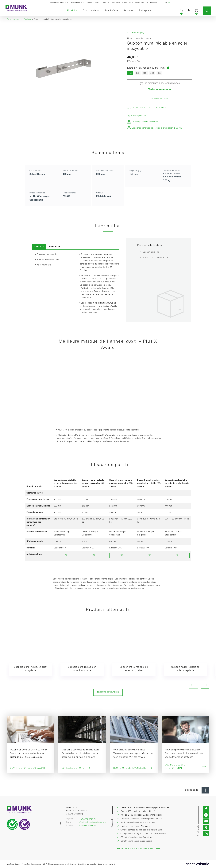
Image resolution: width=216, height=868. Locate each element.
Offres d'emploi (142, 2)
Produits (74, 10)
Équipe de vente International (185, 767)
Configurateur (91, 11)
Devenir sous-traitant (106, 864)
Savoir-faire (111, 11)
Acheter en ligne (160, 99)
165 (138, 73)
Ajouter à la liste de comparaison (150, 107)
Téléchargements (77, 2)
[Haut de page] (205, 790)
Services (128, 11)
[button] (181, 11)
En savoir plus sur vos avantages (138, 849)
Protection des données (32, 864)
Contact (154, 2)
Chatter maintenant (88, 826)
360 (159, 73)
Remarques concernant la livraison (62, 864)
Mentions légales (13, 864)
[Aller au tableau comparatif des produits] (168, 68)
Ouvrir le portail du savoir (30, 768)
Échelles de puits (76, 768)
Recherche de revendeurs (122, 2)
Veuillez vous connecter (160, 89)
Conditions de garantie (87, 864)
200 (145, 73)
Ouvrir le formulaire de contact (93, 822)
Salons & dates (93, 2)
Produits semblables (108, 692)
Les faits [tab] (39, 247)
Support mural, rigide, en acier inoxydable (31, 669)
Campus (105, 2)
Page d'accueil (13, 19)
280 (152, 73)
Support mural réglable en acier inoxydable (82, 669)
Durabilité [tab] (55, 247)
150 (131, 73)
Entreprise (145, 11)
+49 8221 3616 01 (88, 819)
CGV (45, 864)
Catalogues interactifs (59, 2)
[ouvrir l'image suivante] (205, 685)
